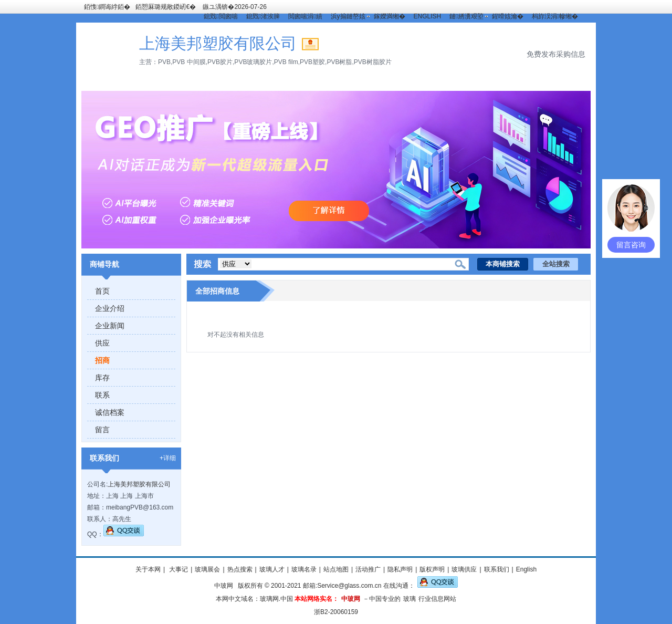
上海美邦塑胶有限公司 (139, 484)
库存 (102, 378)
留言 (102, 430)
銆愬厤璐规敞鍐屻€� (166, 7)
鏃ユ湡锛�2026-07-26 (234, 7)
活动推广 (368, 569)
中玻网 (224, 586)
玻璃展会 (207, 569)
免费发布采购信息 (556, 54)
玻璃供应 (464, 569)
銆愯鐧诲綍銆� (107, 7)
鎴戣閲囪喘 (220, 16)
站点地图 (336, 569)
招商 (102, 360)
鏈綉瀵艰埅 (466, 16)
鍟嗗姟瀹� (508, 16)
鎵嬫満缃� (390, 16)
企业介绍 (110, 308)
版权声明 (432, 569)
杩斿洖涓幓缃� (555, 16)
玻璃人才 (272, 569)
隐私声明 (400, 569)
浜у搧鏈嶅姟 (348, 16)
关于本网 (148, 569)
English (526, 569)
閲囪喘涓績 (305, 16)
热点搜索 (240, 569)
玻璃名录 (304, 569)
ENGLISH (428, 16)
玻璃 (409, 599)
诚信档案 (110, 412)
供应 (102, 343)
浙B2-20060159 (336, 612)
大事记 (178, 569)
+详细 (168, 458)
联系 (102, 395)
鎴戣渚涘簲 (263, 16)
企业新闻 (110, 326)
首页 (102, 291)
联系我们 (497, 569)
